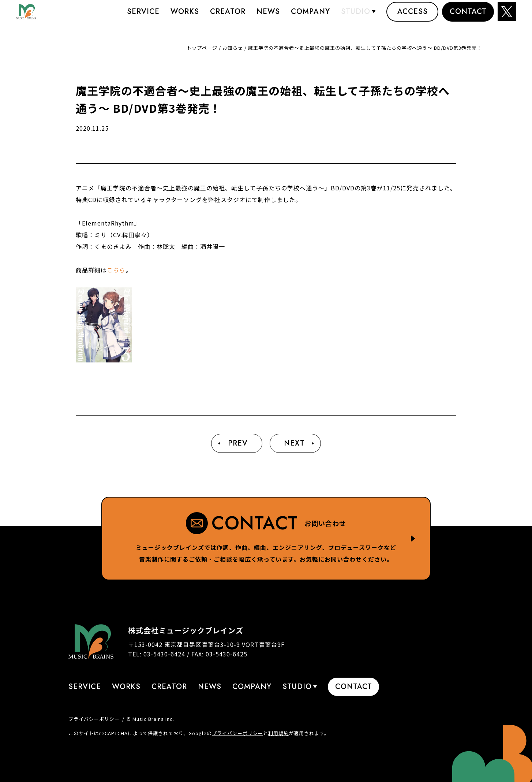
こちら (116, 270)
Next (294, 443)
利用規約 (278, 733)
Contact (468, 16)
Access (413, 16)
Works (185, 16)
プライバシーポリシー (94, 719)
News (268, 16)
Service (143, 16)
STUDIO (356, 16)
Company (310, 16)
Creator (228, 16)
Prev (238, 443)
